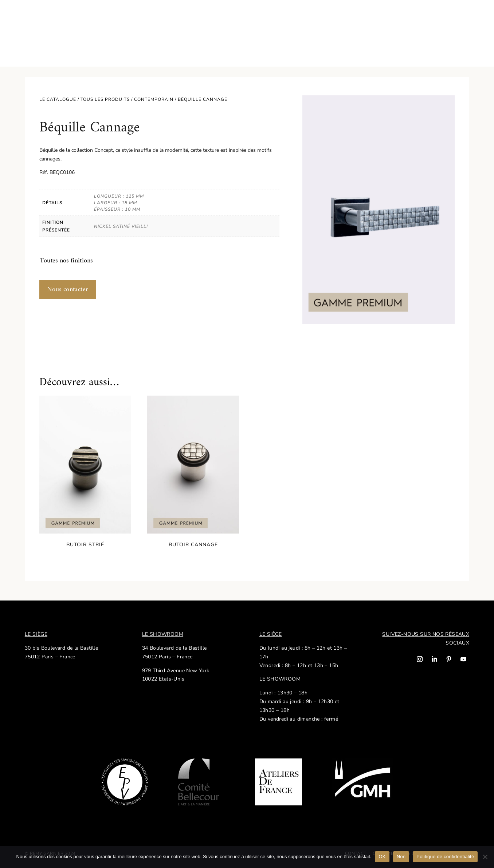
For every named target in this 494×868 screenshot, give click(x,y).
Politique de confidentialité (445, 857)
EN (458, 18)
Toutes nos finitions (66, 261)
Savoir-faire (83, 18)
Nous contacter (68, 290)
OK (382, 857)
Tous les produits (105, 99)
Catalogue (38, 18)
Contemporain (154, 99)
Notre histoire (126, 18)
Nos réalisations (395, 18)
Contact (436, 18)
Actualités (351, 18)
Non (401, 857)
